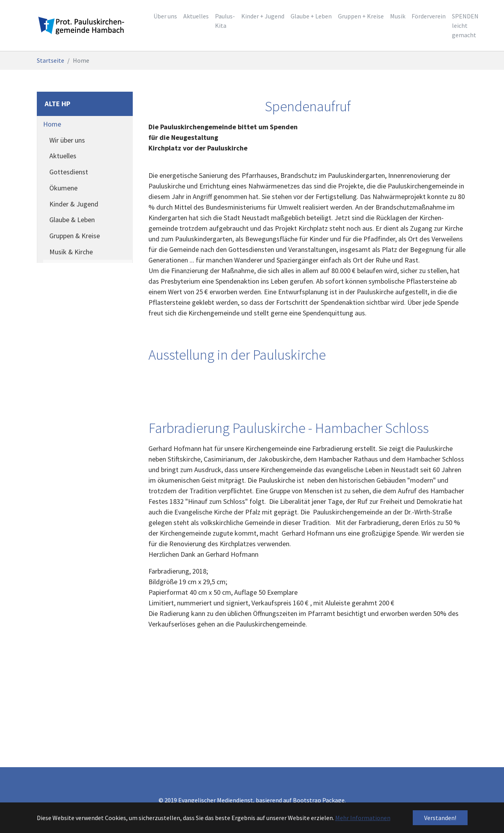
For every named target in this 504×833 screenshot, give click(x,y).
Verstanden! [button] (440, 818)
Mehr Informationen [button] (363, 818)
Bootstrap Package (319, 800)
